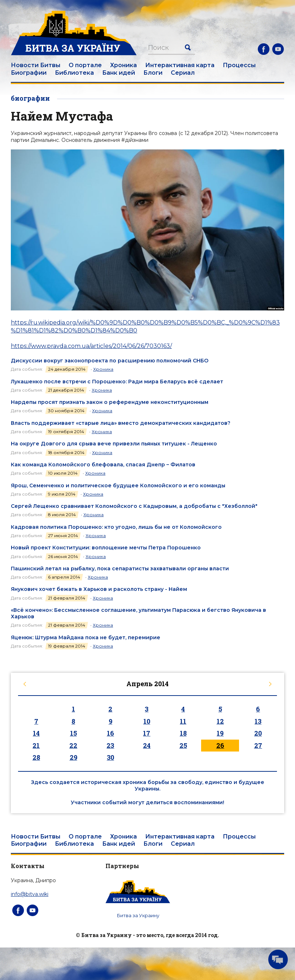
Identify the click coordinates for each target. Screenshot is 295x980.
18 (183, 733)
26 (220, 745)
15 (73, 733)
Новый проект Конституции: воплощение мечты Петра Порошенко (106, 548)
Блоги (153, 73)
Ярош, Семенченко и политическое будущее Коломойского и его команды (118, 485)
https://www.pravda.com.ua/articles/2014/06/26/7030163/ (91, 346)
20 (258, 733)
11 (183, 721)
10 (147, 721)
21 (36, 745)
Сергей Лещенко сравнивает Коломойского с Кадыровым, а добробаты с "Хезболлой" (134, 506)
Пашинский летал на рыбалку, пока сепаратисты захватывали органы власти (120, 569)
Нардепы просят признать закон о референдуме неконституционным (110, 402)
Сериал (183, 73)
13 (258, 721)
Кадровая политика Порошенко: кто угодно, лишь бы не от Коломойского (116, 527)
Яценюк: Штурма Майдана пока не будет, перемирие (86, 637)
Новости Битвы (36, 65)
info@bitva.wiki (30, 894)
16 (110, 733)
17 (147, 733)
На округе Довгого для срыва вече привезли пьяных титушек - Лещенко (114, 444)
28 (36, 757)
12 (220, 721)
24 (147, 745)
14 (36, 733)
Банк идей (119, 73)
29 (73, 757)
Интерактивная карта (180, 65)
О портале (85, 65)
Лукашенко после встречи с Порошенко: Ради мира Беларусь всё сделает (117, 382)
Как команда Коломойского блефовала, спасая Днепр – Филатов (103, 465)
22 (73, 745)
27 (258, 745)
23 (110, 745)
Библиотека (74, 73)
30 (110, 757)
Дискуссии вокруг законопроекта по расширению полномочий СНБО (110, 361)
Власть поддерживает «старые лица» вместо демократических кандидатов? (121, 423)
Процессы (239, 65)
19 (220, 733)
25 (183, 745)
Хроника (123, 65)
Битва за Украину (138, 915)
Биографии (29, 73)
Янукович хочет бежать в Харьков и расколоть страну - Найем (99, 589)
